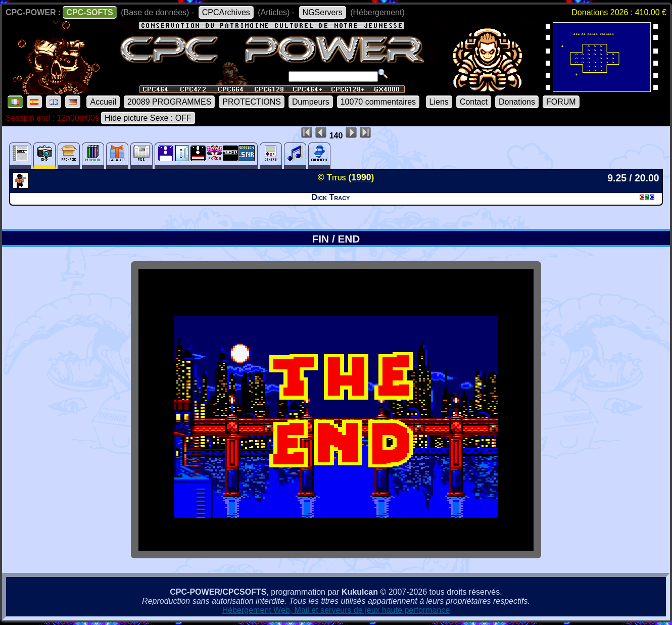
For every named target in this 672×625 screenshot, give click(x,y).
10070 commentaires (378, 102)
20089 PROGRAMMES (169, 102)
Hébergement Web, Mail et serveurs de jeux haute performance (336, 610)
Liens (439, 102)
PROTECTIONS (252, 102)
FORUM (561, 102)
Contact (474, 102)
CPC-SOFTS (89, 12)
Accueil (103, 102)
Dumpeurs (311, 102)
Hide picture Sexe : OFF (148, 118)
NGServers (323, 12)
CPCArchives (226, 12)
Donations (517, 102)
